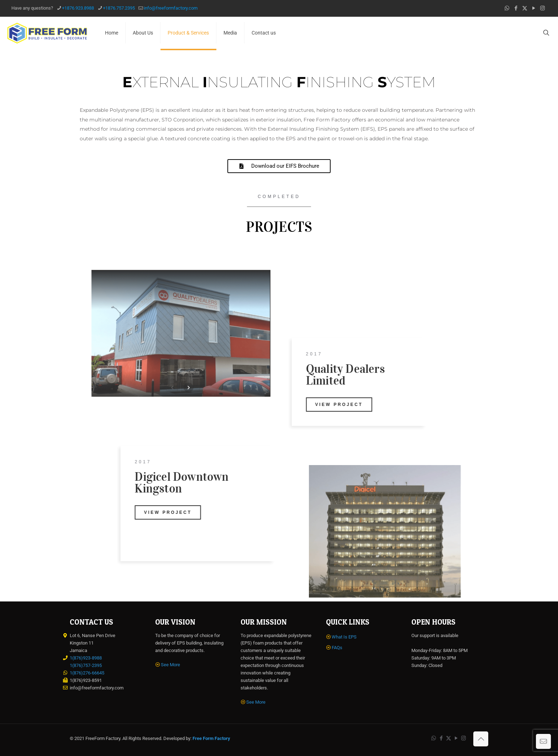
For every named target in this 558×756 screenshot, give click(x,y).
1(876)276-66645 (87, 673)
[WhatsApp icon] (507, 8)
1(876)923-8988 (86, 658)
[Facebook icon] (516, 8)
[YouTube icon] (534, 8)
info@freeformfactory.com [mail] (171, 8)
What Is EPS (344, 637)
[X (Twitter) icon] (525, 8)
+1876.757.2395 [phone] (119, 8)
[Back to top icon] (481, 739)
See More (170, 665)
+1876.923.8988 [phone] (78, 8)
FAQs (337, 648)
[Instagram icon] (543, 8)
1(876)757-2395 (86, 665)
